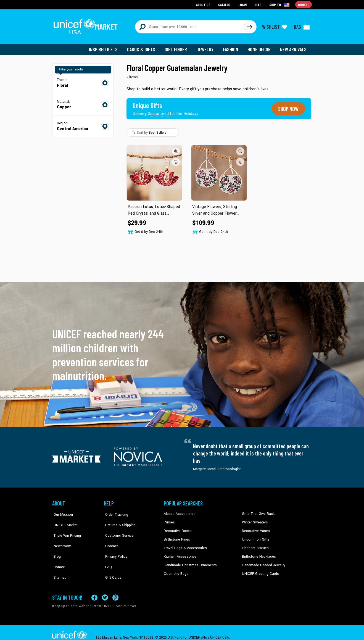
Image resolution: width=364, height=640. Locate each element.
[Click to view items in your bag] (302, 25)
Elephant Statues (255, 544)
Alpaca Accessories (179, 510)
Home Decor (260, 47)
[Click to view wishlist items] (275, 25)
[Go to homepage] (87, 25)
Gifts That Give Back (257, 510)
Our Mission (62, 510)
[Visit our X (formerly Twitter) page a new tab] (105, 588)
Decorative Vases (255, 527)
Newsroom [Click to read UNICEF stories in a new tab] (61, 536)
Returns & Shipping (118, 519)
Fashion (232, 47)
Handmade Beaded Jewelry (262, 561)
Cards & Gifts (144, 47)
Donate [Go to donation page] (304, 4)
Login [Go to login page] (243, 4)
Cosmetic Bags (176, 569)
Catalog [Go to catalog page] (225, 4)
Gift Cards (112, 561)
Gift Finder (178, 47)
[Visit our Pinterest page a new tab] (115, 588)
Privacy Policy (114, 544)
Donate (58, 552)
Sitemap (59, 561)
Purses (169, 519)
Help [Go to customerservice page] (259, 4)
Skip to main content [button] (182, 0)
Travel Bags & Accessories (184, 544)
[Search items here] (190, 25)
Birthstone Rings (177, 536)
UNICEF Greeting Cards (259, 569)
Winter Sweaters (254, 519)
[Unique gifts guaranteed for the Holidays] (166, 106)
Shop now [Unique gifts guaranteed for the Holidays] (287, 106)
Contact (110, 536)
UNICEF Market (63, 519)
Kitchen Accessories (179, 552)
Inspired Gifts (107, 47)
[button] (176, 148)
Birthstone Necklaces (258, 552)
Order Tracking (115, 510)
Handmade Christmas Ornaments (189, 561)
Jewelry (207, 47)
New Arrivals (294, 47)
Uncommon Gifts (255, 536)
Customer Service (117, 527)
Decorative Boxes (177, 527)
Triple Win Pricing (65, 527)
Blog (56, 544)
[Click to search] (249, 25)
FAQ (107, 552)
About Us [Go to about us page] (204, 4)
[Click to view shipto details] (280, 4)
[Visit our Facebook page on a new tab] (94, 588)
